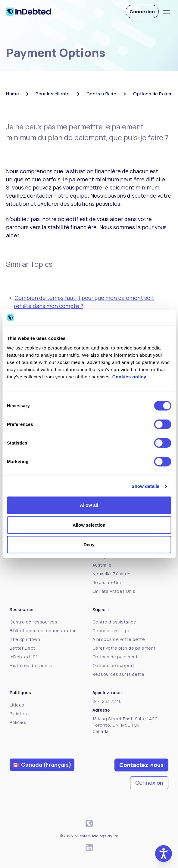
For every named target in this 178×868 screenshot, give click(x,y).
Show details (146, 486)
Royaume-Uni (107, 582)
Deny (89, 545)
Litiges (17, 705)
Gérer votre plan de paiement (124, 648)
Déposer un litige (111, 631)
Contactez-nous (141, 765)
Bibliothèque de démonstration (43, 631)
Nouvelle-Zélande (112, 574)
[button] (164, 854)
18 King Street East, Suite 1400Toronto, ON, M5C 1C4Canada (125, 725)
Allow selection (89, 525)
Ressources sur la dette (119, 674)
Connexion (142, 12)
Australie (102, 565)
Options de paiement (115, 657)
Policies (18, 722)
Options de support (114, 665)
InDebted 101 (24, 657)
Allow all (89, 505)
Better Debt (23, 648)
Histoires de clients (31, 665)
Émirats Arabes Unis (114, 591)
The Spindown (25, 639)
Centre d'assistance (114, 622)
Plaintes (18, 714)
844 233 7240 (107, 701)
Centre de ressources (33, 622)
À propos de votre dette (119, 639)
